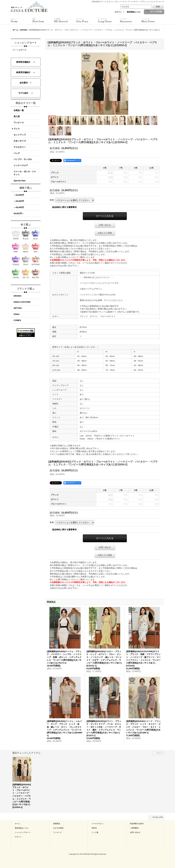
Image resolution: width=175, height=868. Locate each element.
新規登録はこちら (134, 12)
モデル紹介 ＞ (26, 93)
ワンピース (19, 123)
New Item (43, 20)
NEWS (94, 828)
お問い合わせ (105, 225)
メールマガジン (98, 824)
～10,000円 (19, 195)
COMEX (17, 320)
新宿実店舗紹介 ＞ (26, 62)
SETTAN (18, 308)
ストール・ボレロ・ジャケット (25, 173)
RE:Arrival (65, 20)
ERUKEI (17, 296)
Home (22, 20)
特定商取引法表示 (137, 824)
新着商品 (57, 824)
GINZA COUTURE (22, 302)
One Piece (87, 20)
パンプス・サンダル (23, 159)
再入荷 (17, 116)
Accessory (131, 20)
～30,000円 (19, 207)
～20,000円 (19, 201)
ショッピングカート (23, 832)
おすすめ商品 (58, 828)
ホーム (17, 824)
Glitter (17, 314)
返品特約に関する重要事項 (64, 207)
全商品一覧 (19, 110)
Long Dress (109, 20)
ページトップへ (158, 817)
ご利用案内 (134, 828)
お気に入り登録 (105, 233)
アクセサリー (20, 147)
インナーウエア (21, 165)
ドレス (17, 129)
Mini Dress (152, 20)
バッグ (17, 153)
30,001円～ (19, 213)
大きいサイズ (20, 141)
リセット (159, 753)
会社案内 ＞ (26, 83)
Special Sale (20, 181)
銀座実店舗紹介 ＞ (26, 72)
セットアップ (20, 135)
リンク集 (95, 832)
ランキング (58, 832)
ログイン (118, 12)
